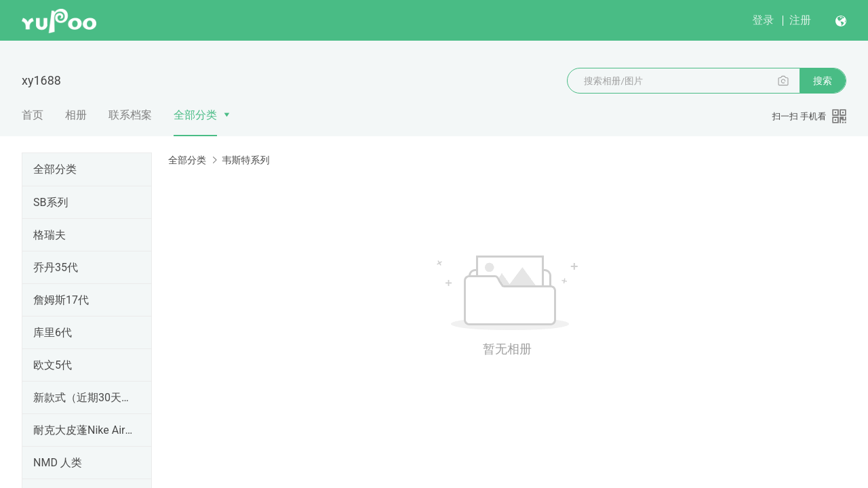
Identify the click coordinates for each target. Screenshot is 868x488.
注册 (800, 20)
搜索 (823, 81)
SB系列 (51, 202)
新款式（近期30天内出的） (84, 398)
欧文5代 (53, 365)
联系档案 (130, 115)
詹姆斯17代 (61, 300)
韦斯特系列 (245, 160)
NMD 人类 (58, 463)
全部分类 (195, 115)
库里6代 (53, 332)
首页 (33, 115)
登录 (763, 20)
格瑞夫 (50, 235)
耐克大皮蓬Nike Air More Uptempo (84, 430)
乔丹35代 (56, 267)
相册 (76, 115)
